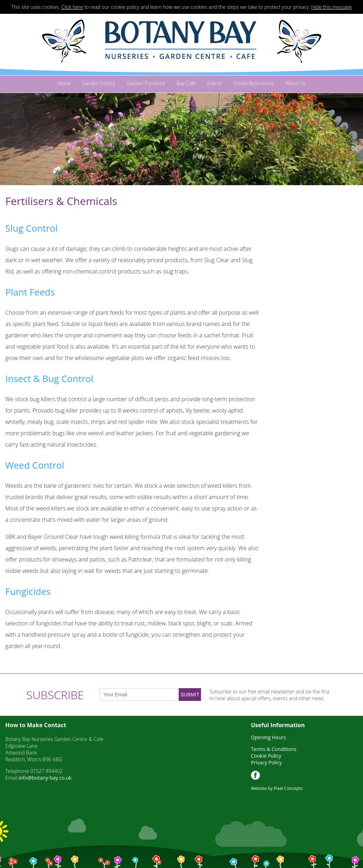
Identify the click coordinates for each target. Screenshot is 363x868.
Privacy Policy (266, 762)
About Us (295, 83)
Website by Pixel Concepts (277, 788)
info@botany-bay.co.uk (45, 778)
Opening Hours (269, 737)
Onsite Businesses (254, 83)
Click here (72, 7)
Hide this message (332, 7)
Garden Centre (99, 83)
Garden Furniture (146, 83)
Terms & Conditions (274, 749)
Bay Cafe (186, 83)
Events (215, 83)
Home (64, 83)
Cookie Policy (266, 756)
